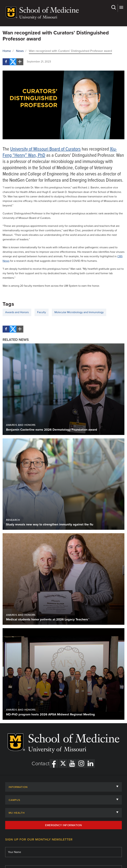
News (20, 51)
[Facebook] (6, 62)
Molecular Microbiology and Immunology (79, 312)
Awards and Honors (17, 312)
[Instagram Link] (81, 764)
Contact (41, 764)
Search (113, 7)
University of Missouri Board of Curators (45, 149)
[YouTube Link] (72, 764)
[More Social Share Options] (20, 62)
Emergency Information (63, 825)
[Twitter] (13, 62)
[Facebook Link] (54, 764)
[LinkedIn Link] (91, 764)
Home (7, 51)
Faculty (42, 312)
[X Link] (63, 764)
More (121, 7)
